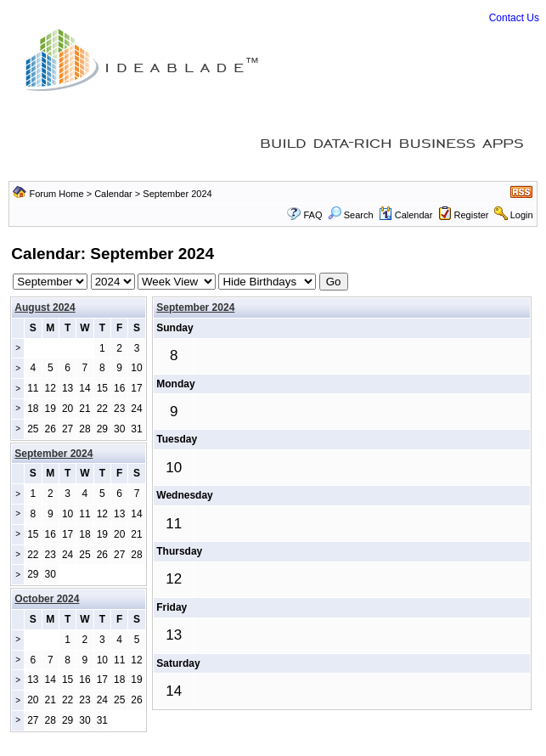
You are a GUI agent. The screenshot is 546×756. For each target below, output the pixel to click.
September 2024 (195, 307)
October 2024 (47, 599)
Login (522, 215)
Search (351, 215)
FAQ (312, 215)
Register (472, 215)
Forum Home (56, 194)
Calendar (113, 194)
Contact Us (514, 18)
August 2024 (45, 307)
